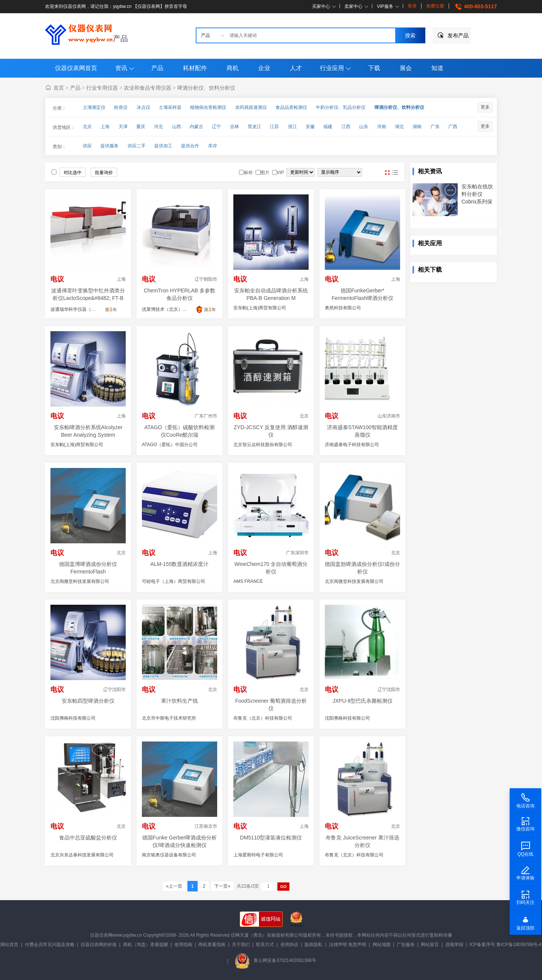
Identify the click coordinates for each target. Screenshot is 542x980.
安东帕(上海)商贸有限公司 (260, 308)
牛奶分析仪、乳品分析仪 (341, 107)
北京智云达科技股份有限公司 (263, 445)
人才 (296, 68)
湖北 (399, 127)
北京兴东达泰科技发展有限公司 (82, 855)
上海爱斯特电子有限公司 (258, 855)
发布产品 (458, 35)
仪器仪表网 (101, 935)
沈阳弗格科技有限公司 (73, 718)
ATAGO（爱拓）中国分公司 (170, 445)
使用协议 (289, 945)
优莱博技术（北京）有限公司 (171, 309)
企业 (264, 68)
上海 (105, 127)
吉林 (234, 127)
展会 (406, 68)
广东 (435, 127)
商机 (233, 68)
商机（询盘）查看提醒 (146, 945)
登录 (412, 6)
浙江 (292, 127)
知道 (437, 68)
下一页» (222, 886)
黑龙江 (254, 127)
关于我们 (241, 945)
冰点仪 (143, 107)
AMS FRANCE (248, 581)
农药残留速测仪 (251, 107)
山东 (364, 127)
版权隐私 (314, 945)
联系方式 (265, 945)
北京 (87, 127)
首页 (59, 88)
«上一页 (174, 886)
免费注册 (435, 6)
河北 (158, 127)
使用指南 (183, 945)
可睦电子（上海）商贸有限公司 (174, 581)
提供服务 (110, 146)
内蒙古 (196, 127)
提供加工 (163, 146)
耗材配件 (195, 68)
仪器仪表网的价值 (99, 945)
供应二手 (137, 146)
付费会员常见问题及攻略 (50, 945)
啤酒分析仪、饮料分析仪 (206, 88)
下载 (374, 68)
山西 (177, 127)
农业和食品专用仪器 (148, 88)
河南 (382, 127)
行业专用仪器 (102, 88)
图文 (395, 173)
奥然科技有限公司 (343, 308)
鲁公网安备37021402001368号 (275, 960)
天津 (123, 127)
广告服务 (406, 945)
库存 (213, 146)
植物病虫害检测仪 (208, 107)
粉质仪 (121, 107)
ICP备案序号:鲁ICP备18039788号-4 (505, 945)
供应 (87, 146)
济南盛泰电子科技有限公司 (352, 445)
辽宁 (216, 127)
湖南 (417, 127)
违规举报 (454, 945)
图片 (387, 173)
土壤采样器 (170, 107)
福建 (328, 127)
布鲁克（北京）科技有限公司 (263, 718)
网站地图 (382, 945)
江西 (346, 127)
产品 (120, 38)
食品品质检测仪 (291, 107)
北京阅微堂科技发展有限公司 (80, 581)
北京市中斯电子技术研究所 (169, 718)
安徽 (310, 127)
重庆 (141, 127)
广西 (453, 127)
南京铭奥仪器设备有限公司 (169, 855)
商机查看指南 (212, 945)
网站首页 (9, 945)
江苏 (274, 127)
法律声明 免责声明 (348, 945)
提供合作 (190, 146)
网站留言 (430, 945)
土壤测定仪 (94, 107)
